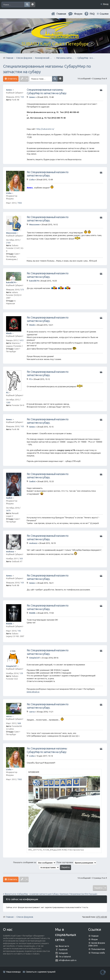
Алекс (9, 90)
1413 (21, 340)
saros (9, 716)
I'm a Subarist (65, 957)
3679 (8, 510)
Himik (9, 333)
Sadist (9, 498)
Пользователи (98, 949)
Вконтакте (64, 946)
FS (7, 393)
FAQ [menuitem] (92, 14)
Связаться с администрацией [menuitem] (41, 972)
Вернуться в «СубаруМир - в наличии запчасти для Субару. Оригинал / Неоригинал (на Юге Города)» (51, 894)
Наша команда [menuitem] (13, 972)
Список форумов (25, 917)
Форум (94, 939)
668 (19, 723)
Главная (61, 14)
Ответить (12, 79)
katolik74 (11, 282)
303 (21, 558)
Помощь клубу (98, 953)
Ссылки (104, 14)
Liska (9, 193)
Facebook (63, 950)
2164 (8, 243)
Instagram (63, 953)
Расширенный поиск (33, 5)
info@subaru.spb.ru (68, 960)
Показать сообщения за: (35, 862)
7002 (20, 203)
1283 (8, 402)
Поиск (27, 5)
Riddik (9, 624)
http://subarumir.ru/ (45, 129)
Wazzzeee (11, 233)
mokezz (10, 551)
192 (19, 631)
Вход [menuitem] (106, 4)
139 (21, 673)
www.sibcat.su (33, 692)
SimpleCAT (11, 666)
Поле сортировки (77, 862)
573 (22, 290)
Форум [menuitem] (78, 14)
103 (22, 97)
